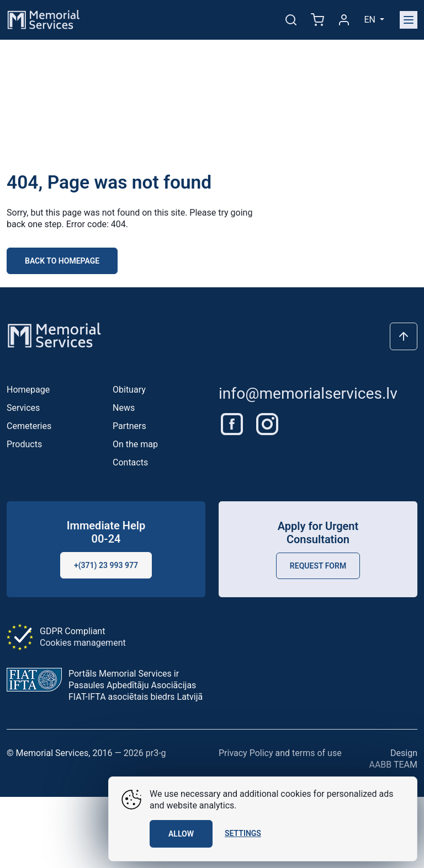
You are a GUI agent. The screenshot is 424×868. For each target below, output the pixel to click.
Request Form (318, 637)
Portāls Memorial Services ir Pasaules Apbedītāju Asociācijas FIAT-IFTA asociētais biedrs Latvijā (136, 756)
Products (24, 515)
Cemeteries (29, 497)
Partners (129, 497)
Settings (243, 833)
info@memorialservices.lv (308, 465)
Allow (181, 834)
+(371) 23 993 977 (106, 636)
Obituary (129, 461)
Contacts (130, 534)
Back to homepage (62, 332)
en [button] (370, 20)
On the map (135, 515)
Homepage (28, 461)
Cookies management (83, 713)
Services (23, 479)
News (124, 479)
